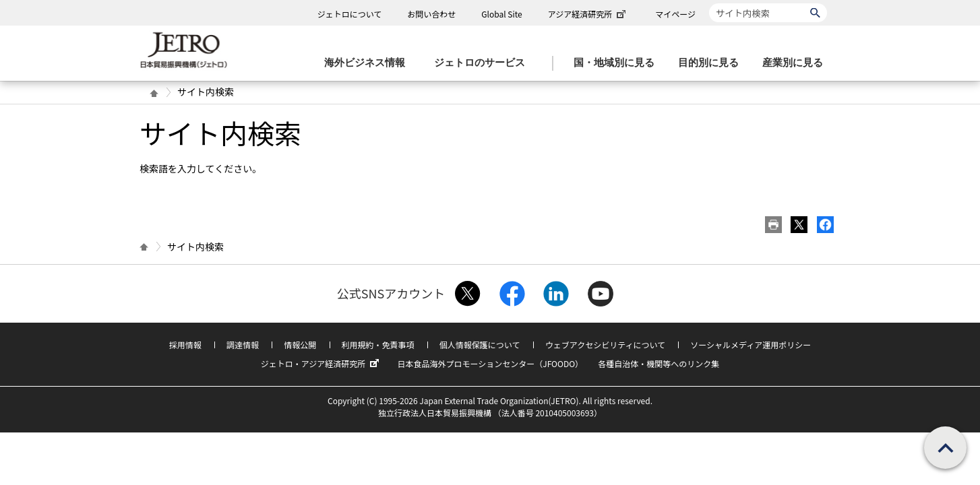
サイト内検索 (709, 3)
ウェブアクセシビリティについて (605, 345)
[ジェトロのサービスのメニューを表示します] (484, 63)
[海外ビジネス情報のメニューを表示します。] (369, 63)
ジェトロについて (350, 14)
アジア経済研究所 (588, 14)
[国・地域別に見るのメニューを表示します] (618, 63)
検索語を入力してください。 (201, 168)
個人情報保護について (480, 345)
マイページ (675, 14)
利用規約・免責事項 (378, 345)
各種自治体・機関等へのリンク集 (659, 363)
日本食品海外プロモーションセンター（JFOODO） (490, 363)
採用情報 (185, 345)
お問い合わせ (431, 14)
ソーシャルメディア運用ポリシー (751, 345)
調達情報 (243, 345)
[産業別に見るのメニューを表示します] (797, 63)
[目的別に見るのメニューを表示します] (712, 63)
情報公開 (300, 345)
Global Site (501, 14)
